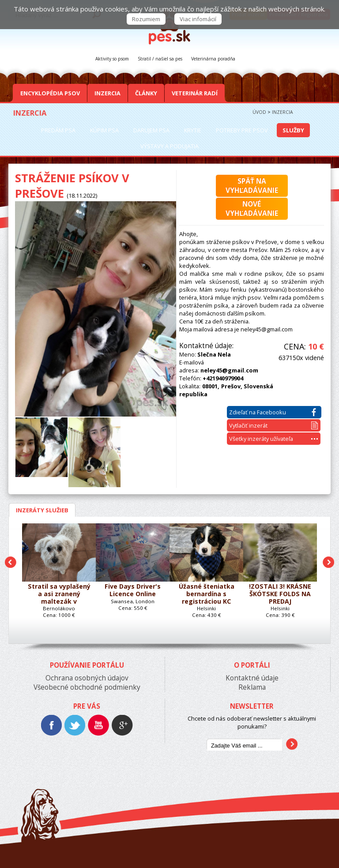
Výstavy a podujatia (169, 146)
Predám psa (58, 130)
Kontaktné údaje (252, 678)
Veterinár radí (195, 93)
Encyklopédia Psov (50, 93)
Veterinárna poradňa (213, 59)
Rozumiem (146, 19)
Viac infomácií (198, 19)
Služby (293, 130)
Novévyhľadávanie (252, 209)
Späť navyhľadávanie (252, 186)
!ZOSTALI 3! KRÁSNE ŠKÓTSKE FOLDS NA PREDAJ (280, 594)
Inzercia (107, 93)
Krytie (193, 130)
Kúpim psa (104, 130)
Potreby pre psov (242, 130)
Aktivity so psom (112, 59)
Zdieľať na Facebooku (273, 412)
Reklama (252, 687)
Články (146, 93)
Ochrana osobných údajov (87, 678)
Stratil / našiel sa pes (160, 59)
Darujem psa (151, 130)
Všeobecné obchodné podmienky (87, 687)
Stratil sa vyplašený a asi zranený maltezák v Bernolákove (59, 594)
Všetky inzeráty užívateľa (273, 439)
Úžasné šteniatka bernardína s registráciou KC (207, 594)
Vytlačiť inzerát (273, 425)
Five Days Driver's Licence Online (133, 590)
